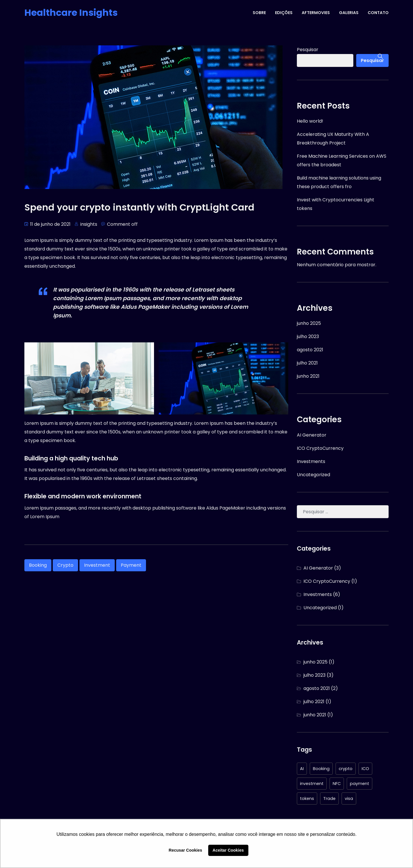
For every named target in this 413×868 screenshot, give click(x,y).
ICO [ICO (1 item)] (365, 769)
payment (131, 565)
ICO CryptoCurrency (320, 448)
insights (89, 224)
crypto (65, 565)
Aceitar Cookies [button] (228, 850)
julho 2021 (307, 363)
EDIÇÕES (284, 13)
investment (97, 565)
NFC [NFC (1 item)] (337, 784)
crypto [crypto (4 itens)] (346, 769)
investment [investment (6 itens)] (312, 784)
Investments (311, 461)
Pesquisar (308, 50)
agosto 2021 (310, 350)
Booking (38, 565)
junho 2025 (309, 323)
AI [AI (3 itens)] (302, 769)
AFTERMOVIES (316, 13)
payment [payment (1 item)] (360, 784)
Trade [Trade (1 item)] (329, 798)
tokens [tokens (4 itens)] (307, 798)
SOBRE (259, 13)
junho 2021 (308, 376)
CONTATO (378, 13)
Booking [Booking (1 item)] (321, 769)
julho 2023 (308, 336)
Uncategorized (313, 475)
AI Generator (312, 435)
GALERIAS (349, 13)
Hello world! (310, 121)
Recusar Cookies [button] (185, 850)
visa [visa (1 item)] (349, 798)
